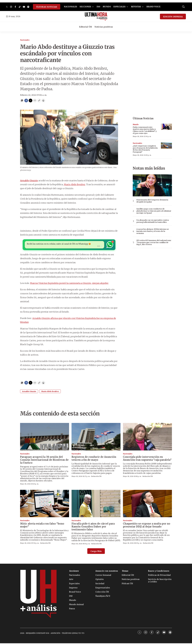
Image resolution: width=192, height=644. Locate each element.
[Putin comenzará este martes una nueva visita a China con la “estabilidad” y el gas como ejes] (166, 127)
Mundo (136, 125)
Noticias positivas (104, 27)
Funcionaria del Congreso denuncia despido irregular (152, 201)
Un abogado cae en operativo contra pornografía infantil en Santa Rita (153, 221)
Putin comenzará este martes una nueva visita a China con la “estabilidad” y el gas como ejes (145, 130)
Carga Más (96, 552)
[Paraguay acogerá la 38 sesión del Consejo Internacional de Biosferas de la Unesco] (45, 437)
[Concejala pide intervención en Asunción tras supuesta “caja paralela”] (147, 437)
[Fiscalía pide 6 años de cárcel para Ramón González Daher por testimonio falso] (96, 504)
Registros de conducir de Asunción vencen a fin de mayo (94, 459)
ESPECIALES (119, 7)
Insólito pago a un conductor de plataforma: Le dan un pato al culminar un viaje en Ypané (154, 211)
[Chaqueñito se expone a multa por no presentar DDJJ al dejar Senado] (147, 504)
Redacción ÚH (96, 477)
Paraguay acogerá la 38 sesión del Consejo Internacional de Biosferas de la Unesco (44, 461)
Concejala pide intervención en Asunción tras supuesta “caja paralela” (147, 459)
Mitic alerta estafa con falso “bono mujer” (42, 526)
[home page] (96, 17)
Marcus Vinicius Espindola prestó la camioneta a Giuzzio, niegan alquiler (69, 284)
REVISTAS (136, 7)
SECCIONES (85, 7)
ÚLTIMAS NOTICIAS (47, 7)
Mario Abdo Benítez (75, 184)
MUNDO (107, 7)
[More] (93, 7)
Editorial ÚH (86, 27)
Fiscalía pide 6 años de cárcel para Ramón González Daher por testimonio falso (93, 527)
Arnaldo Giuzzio (29, 181)
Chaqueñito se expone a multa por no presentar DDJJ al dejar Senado (147, 526)
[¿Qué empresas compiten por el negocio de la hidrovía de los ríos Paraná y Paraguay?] (166, 145)
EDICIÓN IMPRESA (173, 17)
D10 (98, 7)
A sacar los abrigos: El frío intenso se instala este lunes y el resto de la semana (153, 231)
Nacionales (25, 40)
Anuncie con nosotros (107, 572)
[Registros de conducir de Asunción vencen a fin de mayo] (96, 437)
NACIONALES (71, 7)
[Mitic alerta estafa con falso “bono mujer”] (45, 504)
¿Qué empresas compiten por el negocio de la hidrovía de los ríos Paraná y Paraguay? (145, 149)
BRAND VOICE (153, 7)
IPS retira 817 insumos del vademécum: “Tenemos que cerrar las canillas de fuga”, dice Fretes (154, 242)
